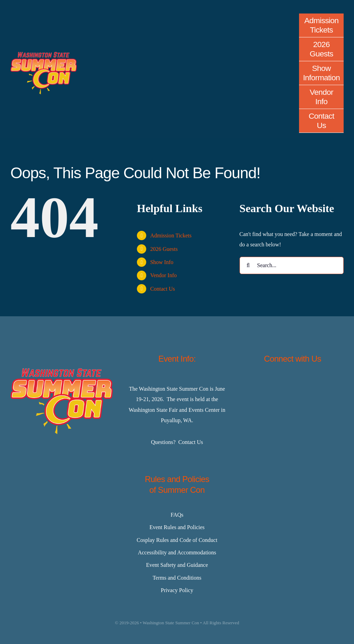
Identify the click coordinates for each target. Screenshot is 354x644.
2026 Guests (164, 249)
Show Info (162, 262)
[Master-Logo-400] (44, 55)
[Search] (248, 265)
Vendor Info (163, 275)
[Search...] (292, 265)
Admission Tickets (171, 235)
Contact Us (162, 289)
